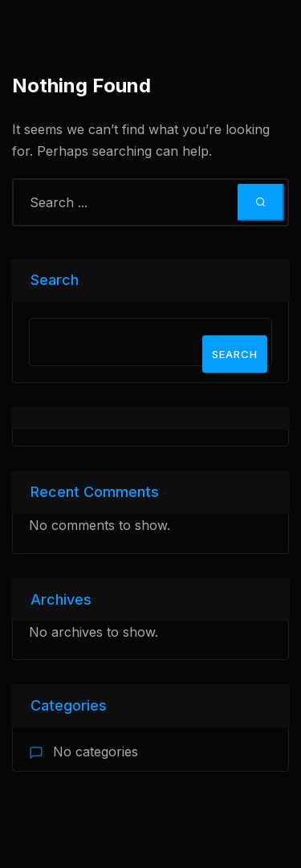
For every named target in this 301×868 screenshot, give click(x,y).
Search (55, 280)
